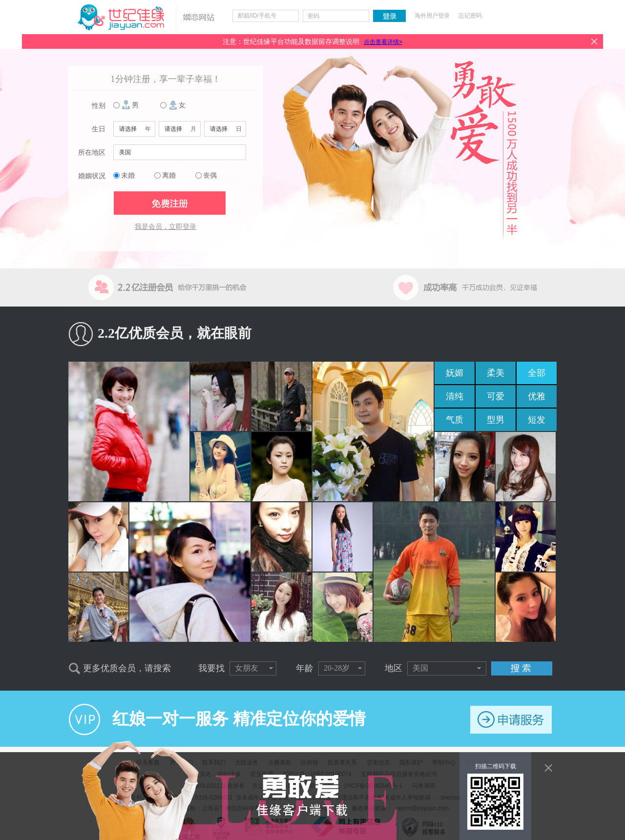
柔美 (496, 373)
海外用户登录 (432, 16)
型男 (496, 420)
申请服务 (511, 720)
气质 (455, 420)
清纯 (455, 396)
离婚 (169, 175)
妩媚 (455, 373)
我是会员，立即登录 (166, 227)
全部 (537, 373)
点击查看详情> (383, 42)
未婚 (128, 175)
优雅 (537, 396)
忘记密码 (470, 16)
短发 (537, 420)
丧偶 (210, 175)
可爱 (496, 396)
